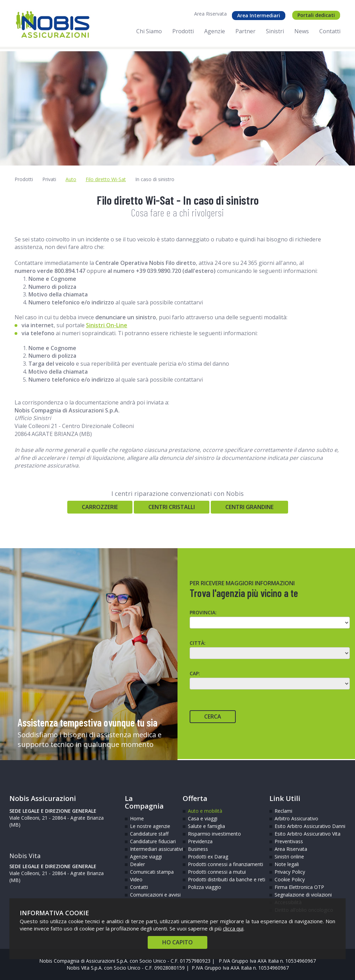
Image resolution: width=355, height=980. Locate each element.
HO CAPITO (177, 942)
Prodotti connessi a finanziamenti (223, 864)
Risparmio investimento (214, 834)
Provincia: (203, 612)
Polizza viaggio (205, 887)
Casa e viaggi (203, 818)
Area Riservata (210, 14)
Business (198, 849)
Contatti (139, 887)
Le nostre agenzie (150, 826)
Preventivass (289, 841)
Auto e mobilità (205, 811)
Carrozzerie (100, 507)
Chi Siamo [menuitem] (149, 31)
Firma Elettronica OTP (296, 887)
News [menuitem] (302, 31)
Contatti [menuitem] (330, 31)
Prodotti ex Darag (208, 857)
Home (137, 818)
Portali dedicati (316, 15)
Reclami (283, 811)
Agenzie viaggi (146, 857)
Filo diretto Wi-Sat (106, 179)
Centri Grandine (249, 507)
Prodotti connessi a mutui (217, 872)
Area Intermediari (259, 15)
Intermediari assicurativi (151, 849)
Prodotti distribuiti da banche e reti (223, 879)
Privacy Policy (290, 872)
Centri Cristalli (172, 507)
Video (136, 879)
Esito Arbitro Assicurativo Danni (296, 826)
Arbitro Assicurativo (296, 818)
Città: (198, 643)
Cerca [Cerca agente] (213, 716)
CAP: (195, 673)
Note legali (287, 864)
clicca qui (233, 928)
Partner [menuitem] (245, 31)
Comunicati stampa (151, 872)
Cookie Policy (290, 879)
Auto (71, 179)
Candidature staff (149, 834)
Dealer (137, 864)
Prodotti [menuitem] (183, 31)
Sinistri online (289, 857)
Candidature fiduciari (151, 841)
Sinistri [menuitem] (275, 31)
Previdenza (200, 841)
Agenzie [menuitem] (215, 31)
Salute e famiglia (206, 826)
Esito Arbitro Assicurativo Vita (296, 834)
